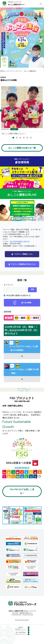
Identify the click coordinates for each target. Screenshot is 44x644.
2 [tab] (17, 138)
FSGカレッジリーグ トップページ (11, 71)
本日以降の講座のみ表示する (18, 295)
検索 (32, 289)
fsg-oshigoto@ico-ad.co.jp (20, 241)
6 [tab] (31, 138)
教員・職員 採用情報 (21, 633)
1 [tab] (13, 138)
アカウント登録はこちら (22, 254)
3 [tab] (20, 138)
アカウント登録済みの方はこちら (22, 264)
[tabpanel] (22, 111)
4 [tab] (24, 138)
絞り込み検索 (22, 303)
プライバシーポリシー (21, 631)
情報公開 (21, 627)
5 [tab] (27, 138)
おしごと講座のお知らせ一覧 (22, 148)
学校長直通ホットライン (20, 629)
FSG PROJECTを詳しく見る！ (22, 491)
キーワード (8, 285)
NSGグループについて (21, 634)
